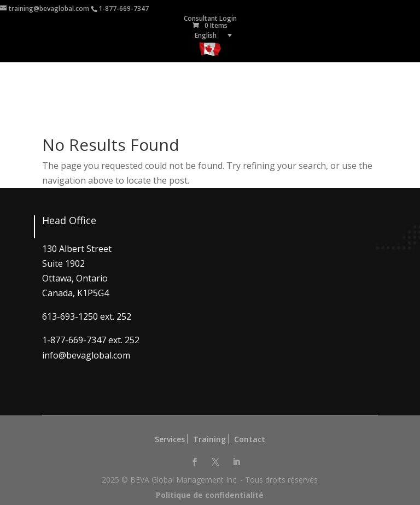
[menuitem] (210, 35)
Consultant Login (210, 18)
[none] (210, 35)
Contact (250, 439)
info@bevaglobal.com (86, 355)
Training (209, 439)
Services (170, 439)
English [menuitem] (206, 35)
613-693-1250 (70, 316)
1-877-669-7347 (124, 8)
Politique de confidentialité (210, 495)
